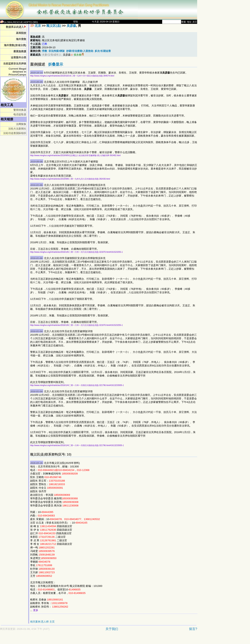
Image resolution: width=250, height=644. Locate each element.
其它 (195, 22)
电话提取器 (20, 114)
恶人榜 (45, 622)
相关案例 (35, 622)
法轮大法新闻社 (17, 129)
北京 (38, 26)
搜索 (184, 22)
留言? (193, 629)
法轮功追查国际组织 (15, 133)
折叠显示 (56, 64)
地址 (189, 22)
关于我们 (112, 629)
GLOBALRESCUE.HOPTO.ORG (19, 22)
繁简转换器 (20, 110)
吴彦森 (71, 26)
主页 (52, 622)
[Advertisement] (85, 639)
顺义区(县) (54, 26)
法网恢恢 (21, 124)
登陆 (76, 22)
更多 (36, 610)
